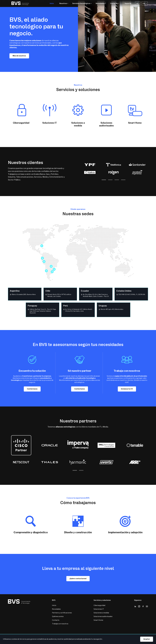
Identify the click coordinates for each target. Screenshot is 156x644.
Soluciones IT (99, 609)
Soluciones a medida (101, 613)
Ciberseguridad (99, 605)
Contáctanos (32, 389)
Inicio (52, 3)
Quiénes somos (58, 616)
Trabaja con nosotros (60, 624)
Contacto (56, 620)
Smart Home (98, 620)
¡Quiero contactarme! (78, 579)
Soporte (128, 3)
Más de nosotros (19, 56)
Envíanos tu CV (127, 389)
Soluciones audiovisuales (103, 616)
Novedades (56, 609)
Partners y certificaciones (62, 613)
